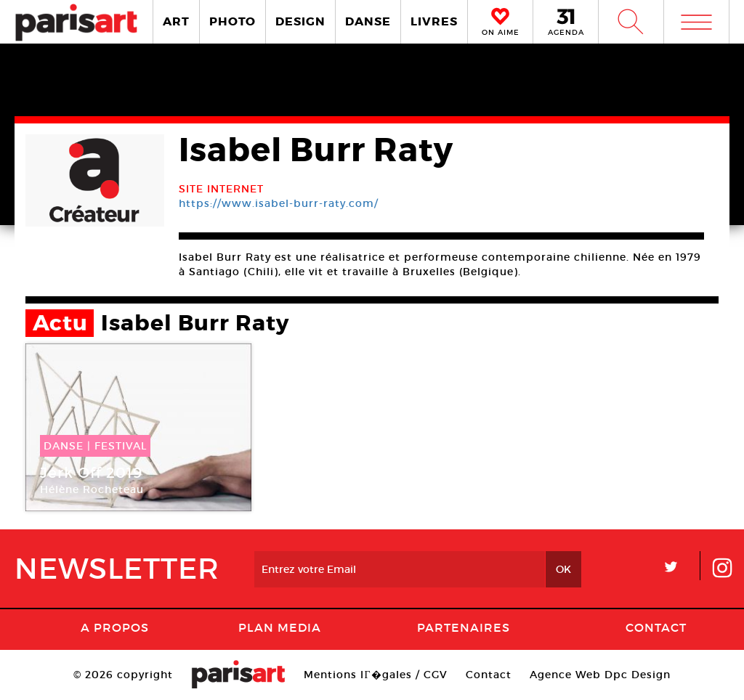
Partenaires (464, 627)
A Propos (115, 627)
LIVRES (434, 21)
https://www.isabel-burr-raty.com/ (279, 203)
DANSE (368, 21)
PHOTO (232, 21)
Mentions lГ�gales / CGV (375, 675)
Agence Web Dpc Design (600, 675)
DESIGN (300, 21)
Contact (656, 627)
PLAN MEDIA (280, 627)
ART (176, 21)
